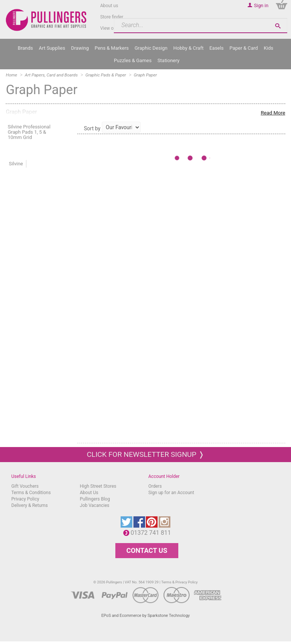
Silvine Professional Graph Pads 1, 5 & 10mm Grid (29, 132)
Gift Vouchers (25, 486)
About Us (89, 493)
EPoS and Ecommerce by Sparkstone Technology (146, 616)
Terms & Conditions (31, 493)
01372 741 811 (153, 533)
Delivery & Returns (30, 505)
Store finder (112, 17)
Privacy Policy (25, 499)
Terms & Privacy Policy (180, 582)
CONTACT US (147, 550)
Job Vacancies (95, 505)
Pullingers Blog (95, 499)
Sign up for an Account (171, 493)
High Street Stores (98, 486)
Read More (273, 113)
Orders (155, 486)
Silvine (16, 164)
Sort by (92, 128)
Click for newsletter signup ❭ (145, 454)
